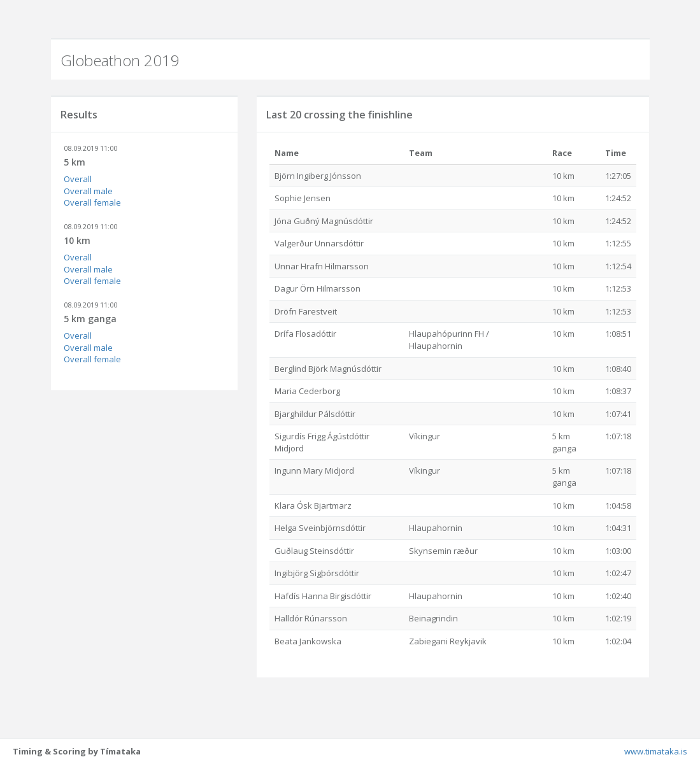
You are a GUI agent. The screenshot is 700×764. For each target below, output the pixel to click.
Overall (78, 179)
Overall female (92, 202)
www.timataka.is (656, 751)
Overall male (88, 191)
